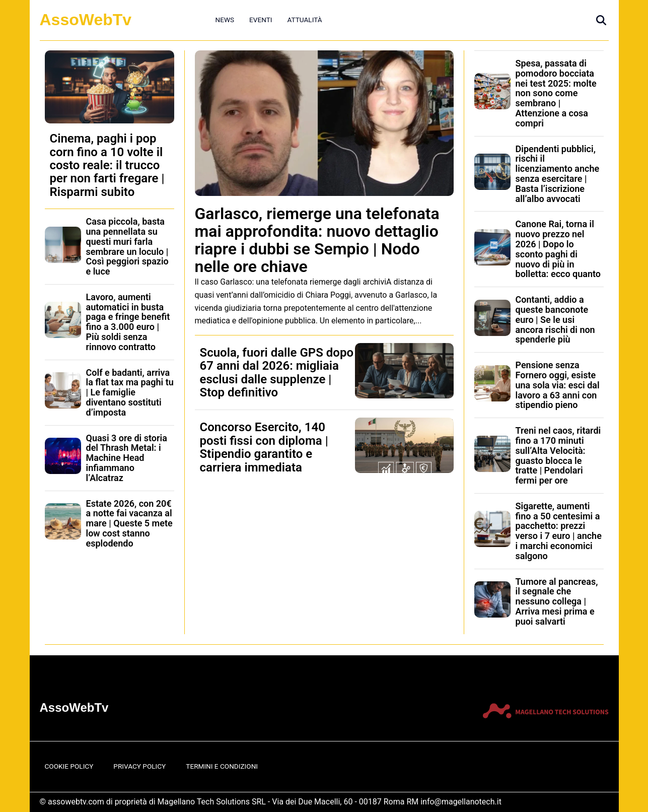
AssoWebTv (86, 20)
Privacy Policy (139, 766)
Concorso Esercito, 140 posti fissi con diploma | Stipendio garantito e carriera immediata (264, 447)
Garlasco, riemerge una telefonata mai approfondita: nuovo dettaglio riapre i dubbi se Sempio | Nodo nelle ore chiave (317, 240)
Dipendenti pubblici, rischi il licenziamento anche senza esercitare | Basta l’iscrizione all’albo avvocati (558, 174)
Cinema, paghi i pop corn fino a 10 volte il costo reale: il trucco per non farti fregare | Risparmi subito (107, 165)
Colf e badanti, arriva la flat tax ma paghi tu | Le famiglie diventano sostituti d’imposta (130, 392)
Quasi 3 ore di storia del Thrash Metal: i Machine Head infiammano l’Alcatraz (127, 458)
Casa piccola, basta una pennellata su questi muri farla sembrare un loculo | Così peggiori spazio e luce (127, 246)
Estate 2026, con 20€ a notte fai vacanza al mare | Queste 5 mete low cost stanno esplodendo (129, 523)
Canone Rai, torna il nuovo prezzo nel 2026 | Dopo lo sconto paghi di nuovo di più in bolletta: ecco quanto (558, 249)
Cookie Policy (69, 766)
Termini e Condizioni (222, 766)
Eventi (261, 20)
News (225, 20)
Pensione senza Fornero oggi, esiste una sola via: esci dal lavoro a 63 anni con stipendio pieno (558, 385)
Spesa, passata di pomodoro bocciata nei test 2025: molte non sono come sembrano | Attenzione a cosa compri (556, 93)
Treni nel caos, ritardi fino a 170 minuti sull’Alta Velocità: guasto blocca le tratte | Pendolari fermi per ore (558, 455)
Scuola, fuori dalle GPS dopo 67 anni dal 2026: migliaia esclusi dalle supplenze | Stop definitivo (277, 373)
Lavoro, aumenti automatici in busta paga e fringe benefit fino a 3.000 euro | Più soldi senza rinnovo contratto (128, 322)
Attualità (304, 20)
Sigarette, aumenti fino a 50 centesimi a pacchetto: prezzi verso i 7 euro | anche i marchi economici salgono (559, 531)
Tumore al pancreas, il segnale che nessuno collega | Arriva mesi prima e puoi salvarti (557, 601)
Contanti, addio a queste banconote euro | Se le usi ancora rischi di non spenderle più (555, 319)
